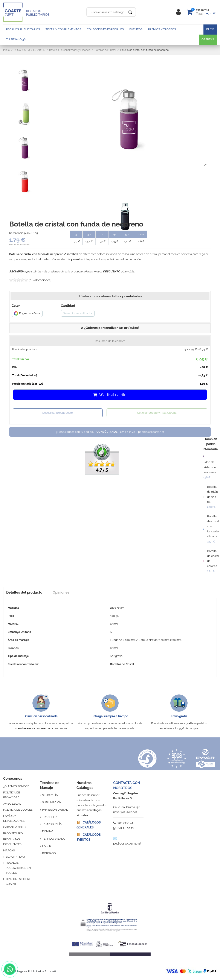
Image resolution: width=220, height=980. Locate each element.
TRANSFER (49, 817)
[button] (110, 328)
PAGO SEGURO (13, 833)
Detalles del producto (24, 592)
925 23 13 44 (123, 823)
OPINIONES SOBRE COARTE (18, 881)
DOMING (48, 831)
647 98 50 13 (123, 828)
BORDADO (49, 853)
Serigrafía (116, 656)
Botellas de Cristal (122, 664)
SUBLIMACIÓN (52, 802)
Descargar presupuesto (58, 413)
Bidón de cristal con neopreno (209, 467)
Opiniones (61, 592)
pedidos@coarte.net (127, 843)
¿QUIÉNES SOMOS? (16, 786)
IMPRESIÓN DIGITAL (55, 810)
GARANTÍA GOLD (14, 827)
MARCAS (9, 850)
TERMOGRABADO (54, 839)
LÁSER (47, 846)
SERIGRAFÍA (50, 795)
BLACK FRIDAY (15, 857)
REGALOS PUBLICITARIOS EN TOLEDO (18, 868)
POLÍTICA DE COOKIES (18, 810)
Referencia (16, 233)
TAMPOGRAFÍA (52, 824)
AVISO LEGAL (12, 804)
